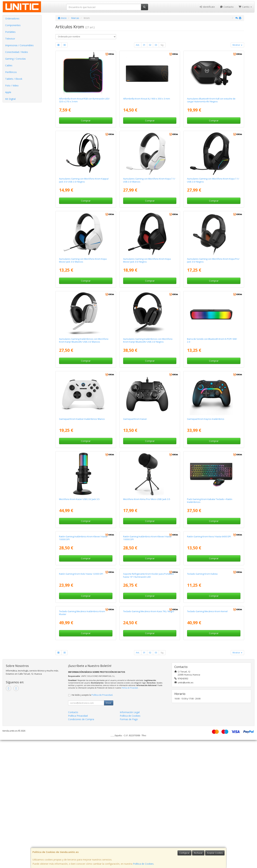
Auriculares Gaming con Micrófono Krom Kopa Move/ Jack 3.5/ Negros (147, 260)
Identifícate (207, 7)
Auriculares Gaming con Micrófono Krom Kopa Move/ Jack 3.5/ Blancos (83, 260)
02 (150, 45)
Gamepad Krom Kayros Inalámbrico (206, 419)
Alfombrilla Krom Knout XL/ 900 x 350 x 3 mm (147, 99)
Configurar (184, 853)
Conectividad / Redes (17, 52)
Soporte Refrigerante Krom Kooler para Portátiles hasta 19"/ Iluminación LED (148, 661)
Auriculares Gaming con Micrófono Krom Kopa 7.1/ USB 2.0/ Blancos (149, 180)
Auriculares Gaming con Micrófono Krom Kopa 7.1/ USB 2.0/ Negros (213, 180)
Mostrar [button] (237, 45)
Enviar (109, 831)
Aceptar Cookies (215, 853)
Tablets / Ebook (14, 79)
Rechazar (198, 853)
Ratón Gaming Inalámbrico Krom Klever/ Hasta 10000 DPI (83, 581)
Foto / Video (12, 85)
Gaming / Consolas (15, 59)
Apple (8, 92)
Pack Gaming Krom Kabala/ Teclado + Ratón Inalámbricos (210, 501)
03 (156, 45)
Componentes (13, 25)
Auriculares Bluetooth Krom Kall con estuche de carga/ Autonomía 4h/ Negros (211, 100)
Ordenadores (12, 19)
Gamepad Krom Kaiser (135, 419)
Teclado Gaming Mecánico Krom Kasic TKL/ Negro (149, 739)
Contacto (227, 7)
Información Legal (130, 840)
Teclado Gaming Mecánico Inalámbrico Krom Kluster (82, 741)
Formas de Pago (129, 847)
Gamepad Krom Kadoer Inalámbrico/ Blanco (82, 419)
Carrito (245, 7)
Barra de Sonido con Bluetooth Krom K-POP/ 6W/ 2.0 (212, 340)
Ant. (138, 45)
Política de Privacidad (130, 816)
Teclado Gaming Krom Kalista (202, 659)
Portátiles (10, 32)
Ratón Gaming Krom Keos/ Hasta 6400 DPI (209, 579)
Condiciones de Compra (81, 847)
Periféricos (11, 72)
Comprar (86, 120)
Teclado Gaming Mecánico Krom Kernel (207, 739)
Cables (9, 65)
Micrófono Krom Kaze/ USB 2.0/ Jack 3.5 (79, 499)
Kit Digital (10, 99)
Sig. (162, 45)
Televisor (10, 39)
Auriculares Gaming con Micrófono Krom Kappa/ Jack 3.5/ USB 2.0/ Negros (84, 180)
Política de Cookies (143, 864)
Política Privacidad (78, 844)
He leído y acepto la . (92, 823)
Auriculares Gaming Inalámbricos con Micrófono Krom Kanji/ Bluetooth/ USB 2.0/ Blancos (84, 340)
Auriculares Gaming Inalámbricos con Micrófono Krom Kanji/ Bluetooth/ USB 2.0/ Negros (148, 340)
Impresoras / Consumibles (19, 45)
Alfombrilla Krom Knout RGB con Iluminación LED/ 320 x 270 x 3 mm (84, 100)
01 (144, 45)
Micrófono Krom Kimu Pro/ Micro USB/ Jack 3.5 (147, 499)
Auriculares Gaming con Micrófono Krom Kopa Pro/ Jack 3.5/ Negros (213, 260)
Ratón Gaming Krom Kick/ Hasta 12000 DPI (81, 659)
